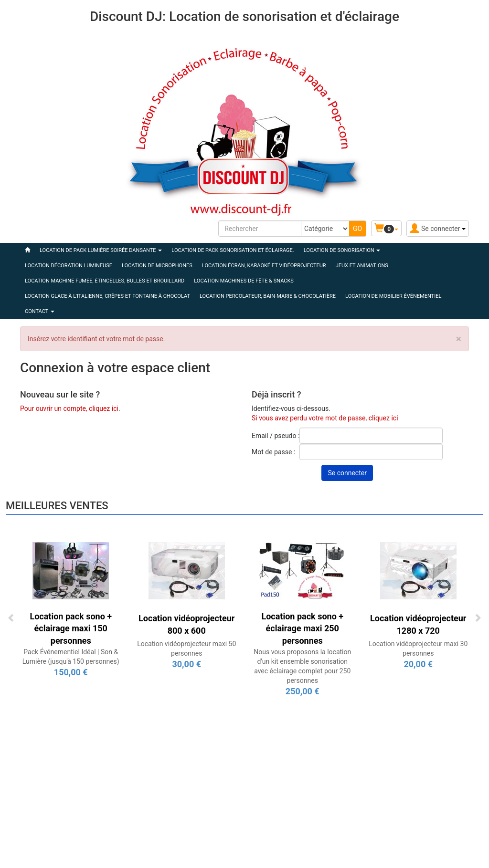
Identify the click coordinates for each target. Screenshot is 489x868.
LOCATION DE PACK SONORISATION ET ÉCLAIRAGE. (233, 250)
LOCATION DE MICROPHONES (157, 266)
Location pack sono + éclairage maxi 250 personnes (302, 628)
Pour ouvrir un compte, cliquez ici (69, 408)
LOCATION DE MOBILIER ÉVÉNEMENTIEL (393, 296)
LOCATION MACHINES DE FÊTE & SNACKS (244, 281)
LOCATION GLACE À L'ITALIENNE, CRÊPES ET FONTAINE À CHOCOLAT (107, 296)
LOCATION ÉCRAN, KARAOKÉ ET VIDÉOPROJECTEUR (264, 266)
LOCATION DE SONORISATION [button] (342, 250)
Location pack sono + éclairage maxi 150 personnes (71, 628)
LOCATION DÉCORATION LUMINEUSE (69, 266)
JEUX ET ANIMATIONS (362, 266)
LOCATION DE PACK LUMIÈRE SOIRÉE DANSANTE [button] (101, 250)
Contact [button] (40, 311)
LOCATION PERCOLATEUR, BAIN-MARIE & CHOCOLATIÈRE (268, 296)
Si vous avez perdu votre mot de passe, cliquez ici (325, 418)
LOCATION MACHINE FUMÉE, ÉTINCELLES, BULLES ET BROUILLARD (105, 281)
